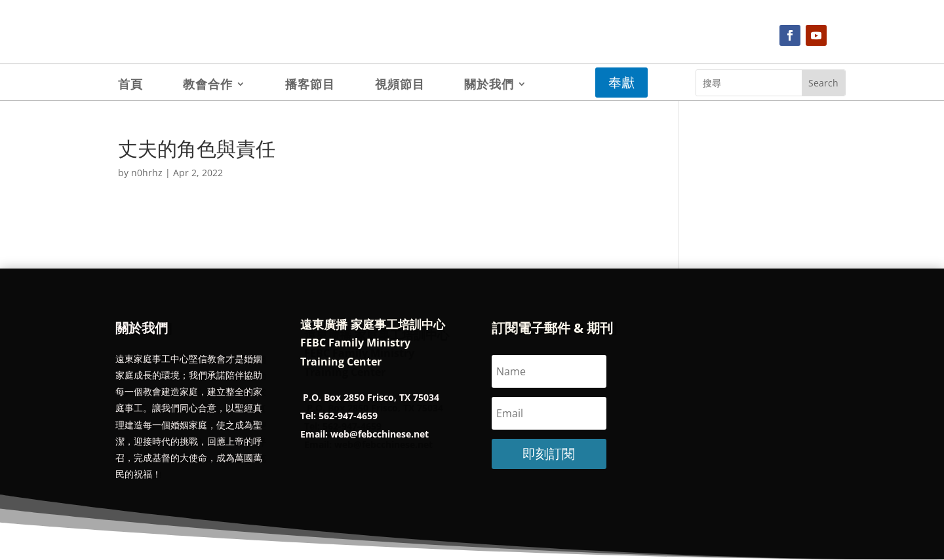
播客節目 (310, 85)
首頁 (130, 85)
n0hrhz (147, 173)
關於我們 (489, 85)
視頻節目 (400, 85)
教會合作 (208, 85)
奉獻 (621, 82)
